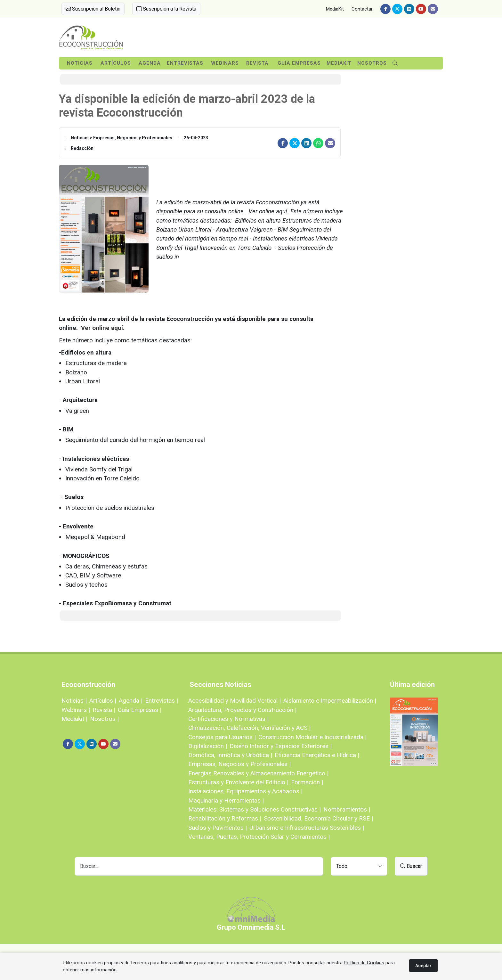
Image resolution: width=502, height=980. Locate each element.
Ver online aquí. (103, 328)
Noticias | (74, 701)
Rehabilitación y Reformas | (225, 818)
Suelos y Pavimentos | (218, 828)
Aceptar (423, 966)
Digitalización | (208, 746)
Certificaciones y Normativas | (228, 719)
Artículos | (103, 701)
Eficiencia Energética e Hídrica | (317, 755)
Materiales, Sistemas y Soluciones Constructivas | (255, 809)
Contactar (362, 9)
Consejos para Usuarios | (222, 737)
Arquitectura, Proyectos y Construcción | (242, 710)
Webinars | (76, 710)
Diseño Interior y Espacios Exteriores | (281, 746)
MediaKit (335, 9)
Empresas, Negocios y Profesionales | (239, 764)
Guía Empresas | (140, 710)
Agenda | (131, 701)
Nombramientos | (347, 809)
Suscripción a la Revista (166, 9)
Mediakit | (74, 719)
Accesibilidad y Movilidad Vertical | (235, 701)
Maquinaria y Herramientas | (226, 800)
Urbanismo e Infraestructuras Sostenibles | (307, 828)
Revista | (104, 710)
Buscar (411, 866)
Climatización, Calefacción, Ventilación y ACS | (249, 728)
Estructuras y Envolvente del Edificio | (238, 782)
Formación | (307, 782)
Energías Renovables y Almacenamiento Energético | (258, 773)
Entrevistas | (162, 701)
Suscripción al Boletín (93, 9)
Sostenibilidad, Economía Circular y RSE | (318, 818)
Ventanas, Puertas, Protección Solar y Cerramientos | (259, 837)
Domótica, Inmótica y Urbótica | (230, 755)
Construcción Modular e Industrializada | (312, 737)
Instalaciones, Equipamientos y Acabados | (245, 791)
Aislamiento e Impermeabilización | (330, 701)
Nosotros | (104, 719)
